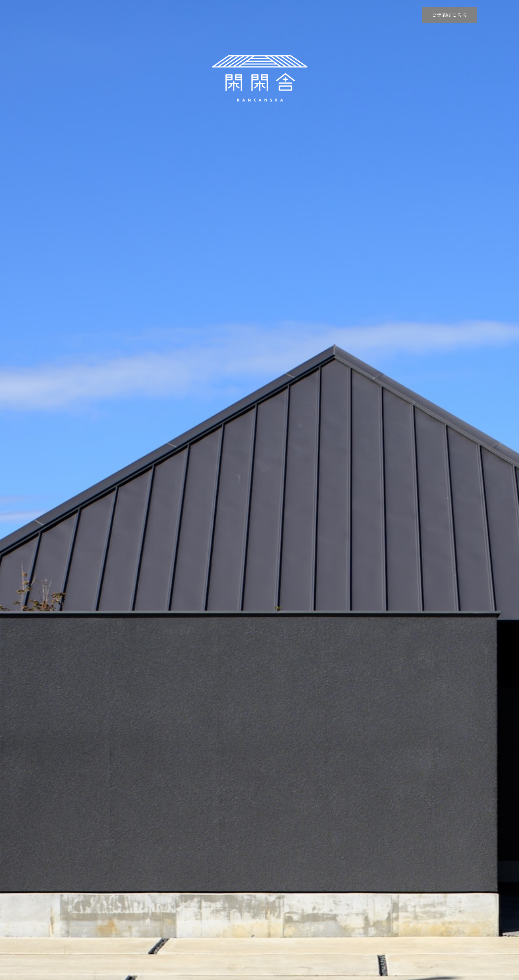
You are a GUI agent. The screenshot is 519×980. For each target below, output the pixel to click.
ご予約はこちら (450, 15)
